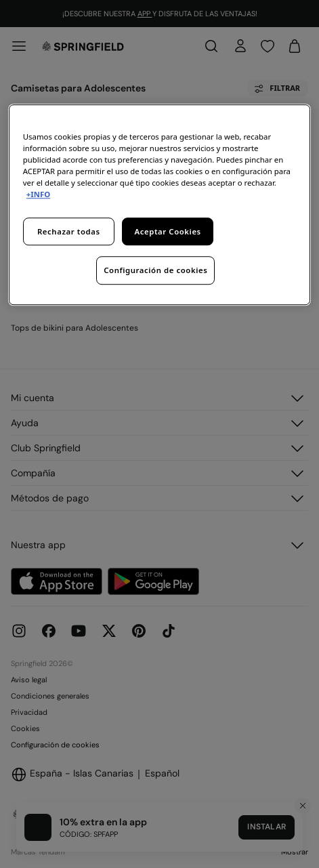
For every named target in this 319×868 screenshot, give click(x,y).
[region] (159, 205)
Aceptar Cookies (168, 231)
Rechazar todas (69, 231)
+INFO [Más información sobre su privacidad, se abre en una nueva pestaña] (38, 195)
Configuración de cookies (155, 271)
